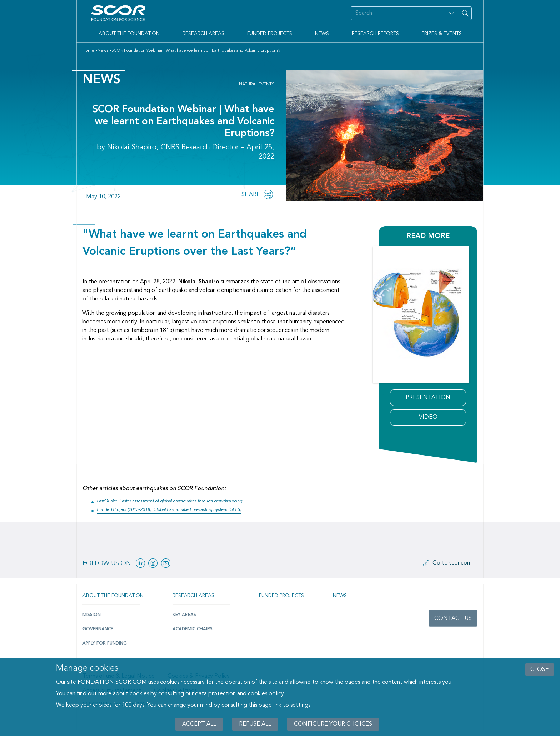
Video (428, 417)
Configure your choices (333, 724)
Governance (98, 629)
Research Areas (203, 34)
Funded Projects (270, 34)
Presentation (428, 398)
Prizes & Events (442, 34)
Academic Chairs (192, 629)
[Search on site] (397, 13)
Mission (92, 615)
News (322, 34)
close (540, 670)
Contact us (453, 618)
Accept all (199, 724)
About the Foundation (129, 34)
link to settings (292, 705)
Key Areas (184, 615)
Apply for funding (105, 643)
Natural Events (257, 84)
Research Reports (375, 34)
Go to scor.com (452, 563)
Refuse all (255, 724)
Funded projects (281, 596)
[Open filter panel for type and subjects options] (451, 13)
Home (88, 51)
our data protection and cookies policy (234, 694)
